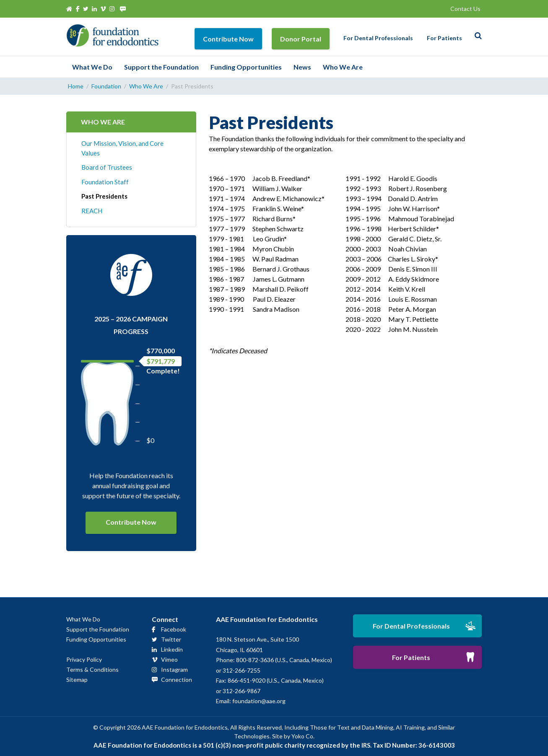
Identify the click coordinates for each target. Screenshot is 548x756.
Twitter (171, 639)
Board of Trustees (107, 167)
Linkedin (172, 649)
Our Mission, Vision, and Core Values (122, 148)
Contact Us (465, 9)
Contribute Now (228, 39)
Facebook (174, 629)
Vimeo (169, 659)
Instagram (174, 669)
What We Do (92, 67)
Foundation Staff (105, 182)
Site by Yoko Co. (293, 736)
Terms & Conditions (92, 669)
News (302, 67)
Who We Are (343, 67)
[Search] (476, 36)
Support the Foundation (161, 67)
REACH (92, 211)
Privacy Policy (84, 659)
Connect (165, 619)
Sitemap (77, 680)
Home (76, 86)
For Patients (444, 38)
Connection (177, 680)
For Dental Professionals (378, 38)
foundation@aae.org (259, 701)
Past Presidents (104, 196)
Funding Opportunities (246, 67)
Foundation (106, 86)
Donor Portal (301, 39)
